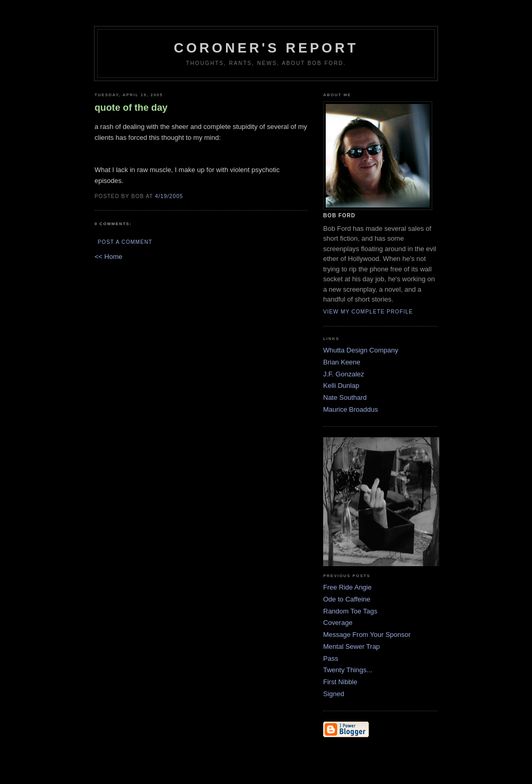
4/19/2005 (169, 196)
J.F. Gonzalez (344, 374)
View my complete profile (368, 312)
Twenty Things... (348, 670)
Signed (334, 694)
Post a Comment (125, 242)
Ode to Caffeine (347, 599)
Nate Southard (345, 397)
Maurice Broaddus (351, 409)
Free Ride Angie (347, 587)
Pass (331, 658)
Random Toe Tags (350, 611)
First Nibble (340, 682)
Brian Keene (342, 362)
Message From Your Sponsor (367, 635)
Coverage (338, 623)
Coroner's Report (266, 48)
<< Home (108, 257)
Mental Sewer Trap (351, 646)
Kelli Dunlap (341, 386)
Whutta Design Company (361, 350)
